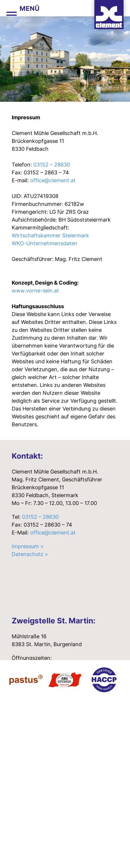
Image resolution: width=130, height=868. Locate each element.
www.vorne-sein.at (35, 291)
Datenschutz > (30, 554)
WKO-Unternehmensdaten (45, 243)
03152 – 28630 (52, 165)
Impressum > (28, 546)
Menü (30, 8)
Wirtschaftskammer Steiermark (50, 235)
